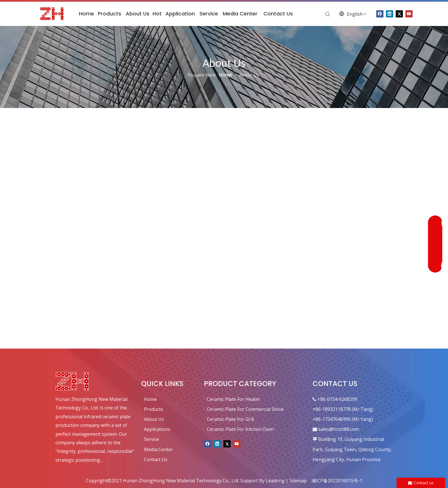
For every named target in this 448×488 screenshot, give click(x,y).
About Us (154, 419)
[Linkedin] (217, 443)
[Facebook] (208, 443)
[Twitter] (399, 13)
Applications (157, 429)
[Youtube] (409, 13)
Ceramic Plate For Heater (234, 399)
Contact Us (156, 459)
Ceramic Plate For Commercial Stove (245, 409)
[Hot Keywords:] (328, 14)
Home (150, 399)
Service (152, 439)
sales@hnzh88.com (339, 429)
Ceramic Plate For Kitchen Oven (240, 429)
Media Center (158, 449)
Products (154, 409)
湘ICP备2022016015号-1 (337, 481)
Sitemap (298, 481)
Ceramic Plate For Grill (230, 419)
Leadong (275, 481)
